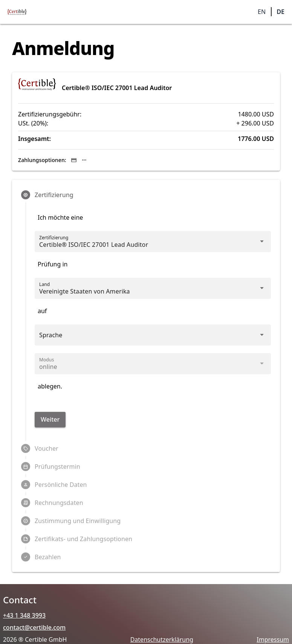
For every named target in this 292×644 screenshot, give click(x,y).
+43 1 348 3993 (24, 615)
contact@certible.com (34, 627)
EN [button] (262, 12)
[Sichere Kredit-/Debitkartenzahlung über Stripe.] (74, 160)
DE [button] (281, 12)
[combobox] (146, 291)
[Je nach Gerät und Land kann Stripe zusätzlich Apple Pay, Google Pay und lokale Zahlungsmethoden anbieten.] (84, 160)
